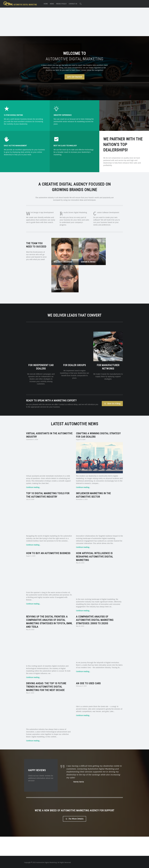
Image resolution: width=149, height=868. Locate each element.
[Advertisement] (74, 22)
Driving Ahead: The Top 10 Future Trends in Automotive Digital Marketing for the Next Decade (46, 651)
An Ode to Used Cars (88, 648)
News (52, 4)
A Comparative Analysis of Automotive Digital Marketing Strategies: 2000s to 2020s (95, 584)
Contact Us (73, 4)
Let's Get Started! (75, 77)
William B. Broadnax (63, 259)
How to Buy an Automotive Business (48, 518)
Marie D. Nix (107, 259)
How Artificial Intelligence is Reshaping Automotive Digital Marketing (95, 521)
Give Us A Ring (112, 368)
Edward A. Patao (85, 259)
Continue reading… (33, 452)
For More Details (74, 818)
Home (46, 4)
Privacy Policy (61, 4)
